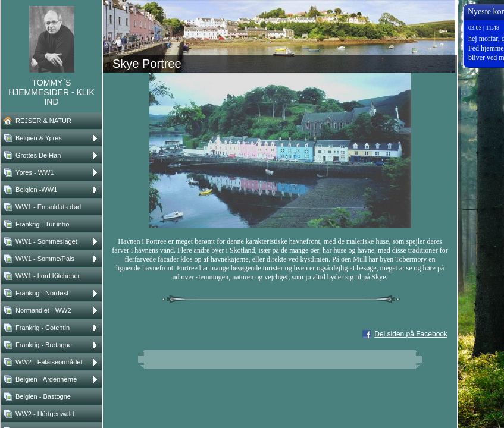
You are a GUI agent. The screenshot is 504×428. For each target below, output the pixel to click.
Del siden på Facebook (411, 334)
